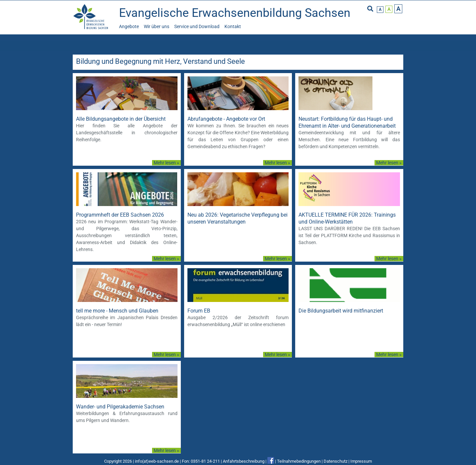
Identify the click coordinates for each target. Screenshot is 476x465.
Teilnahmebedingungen (299, 461)
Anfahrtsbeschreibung (244, 461)
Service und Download (197, 26)
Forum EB (199, 311)
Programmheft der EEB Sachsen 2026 (120, 215)
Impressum (361, 461)
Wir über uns (157, 26)
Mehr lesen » (166, 163)
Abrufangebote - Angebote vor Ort (226, 119)
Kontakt (233, 26)
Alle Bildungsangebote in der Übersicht (121, 119)
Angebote (129, 26)
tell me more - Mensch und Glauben (117, 311)
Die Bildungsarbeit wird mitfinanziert (341, 311)
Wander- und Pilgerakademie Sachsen (120, 407)
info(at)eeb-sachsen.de (157, 461)
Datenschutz (336, 461)
